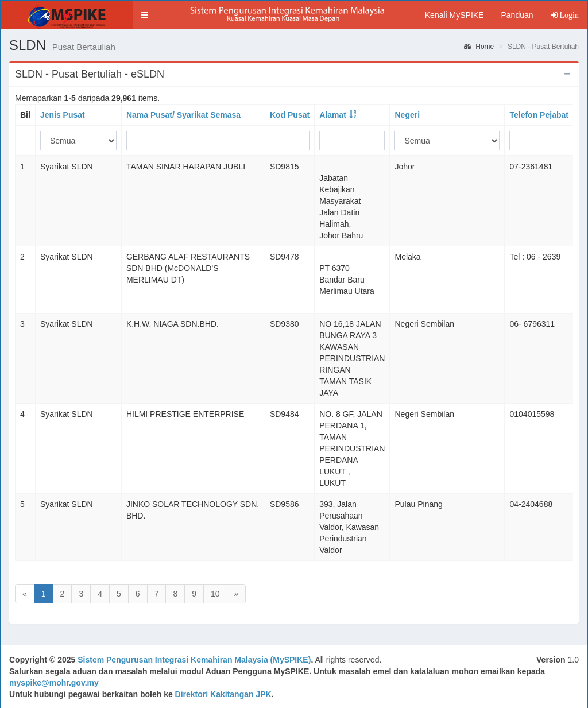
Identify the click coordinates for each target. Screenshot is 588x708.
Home (479, 47)
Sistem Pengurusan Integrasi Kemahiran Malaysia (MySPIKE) (194, 660)
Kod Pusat (290, 115)
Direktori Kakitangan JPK (223, 694)
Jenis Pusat (63, 115)
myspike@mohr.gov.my (54, 683)
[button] (145, 15)
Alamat (333, 115)
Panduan (517, 15)
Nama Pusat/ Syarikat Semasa (183, 115)
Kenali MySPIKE (454, 15)
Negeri (407, 115)
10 (215, 594)
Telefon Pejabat (539, 115)
